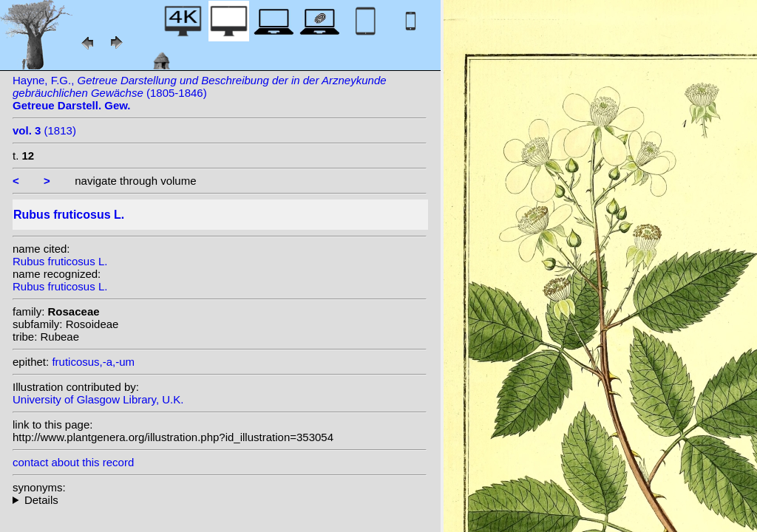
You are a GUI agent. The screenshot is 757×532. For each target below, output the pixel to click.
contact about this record (73, 462)
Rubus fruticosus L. (60, 261)
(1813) (44, 130)
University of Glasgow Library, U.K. (98, 399)
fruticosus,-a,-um (93, 362)
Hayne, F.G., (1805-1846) (200, 93)
